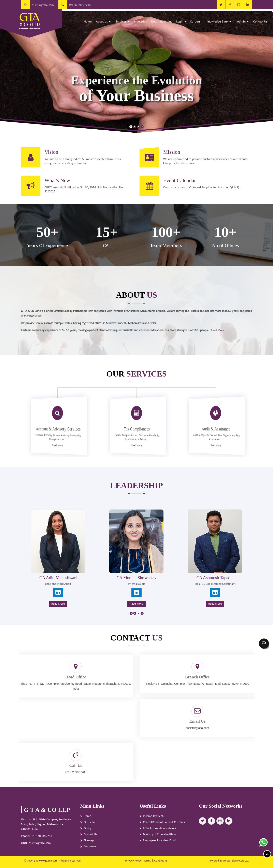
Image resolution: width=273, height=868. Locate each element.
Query (88, 838)
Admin (243, 22)
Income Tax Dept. (154, 826)
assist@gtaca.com (43, 5)
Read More (191, 329)
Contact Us (260, 22)
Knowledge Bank (219, 22)
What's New (47, 190)
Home (88, 22)
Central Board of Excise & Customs (164, 832)
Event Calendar (190, 190)
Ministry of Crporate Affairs (160, 845)
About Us (103, 22)
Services (122, 22)
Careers (195, 22)
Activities (166, 22)
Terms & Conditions (155, 861)
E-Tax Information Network (160, 838)
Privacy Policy (133, 861)
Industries (140, 22)
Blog (153, 22)
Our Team (90, 832)
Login (181, 22)
